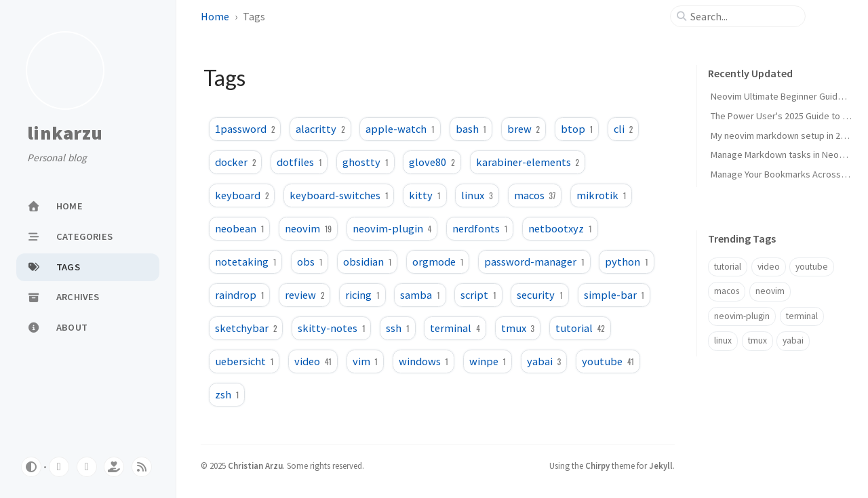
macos (535, 195)
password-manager (534, 262)
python (626, 262)
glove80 (432, 162)
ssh (397, 328)
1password (245, 129)
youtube (608, 361)
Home (215, 16)
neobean (239, 228)
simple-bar (614, 295)
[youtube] (59, 467)
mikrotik (601, 195)
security (539, 295)
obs (310, 262)
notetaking (245, 262)
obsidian (367, 262)
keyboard (242, 195)
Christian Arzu (255, 465)
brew (524, 129)
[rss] (142, 467)
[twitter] (87, 467)
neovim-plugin (392, 228)
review (304, 295)
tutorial (580, 328)
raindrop (239, 295)
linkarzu (65, 133)
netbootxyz (560, 228)
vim (365, 361)
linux (477, 195)
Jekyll (661, 465)
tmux (518, 328)
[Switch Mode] (31, 467)
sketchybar (246, 328)
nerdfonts (480, 228)
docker (235, 162)
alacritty (320, 129)
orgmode (438, 262)
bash (471, 129)
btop (577, 129)
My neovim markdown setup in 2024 (783, 136)
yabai (544, 361)
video (313, 361)
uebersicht (244, 361)
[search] (743, 16)
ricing (362, 295)
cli (623, 129)
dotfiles (299, 162)
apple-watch (400, 129)
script (478, 295)
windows (423, 361)
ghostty (365, 162)
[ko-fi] (114, 467)
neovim (308, 228)
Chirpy (597, 465)
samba (420, 295)
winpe (488, 361)
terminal (455, 328)
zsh (227, 394)
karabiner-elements (528, 162)
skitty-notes (331, 328)
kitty (425, 195)
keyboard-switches (339, 195)
